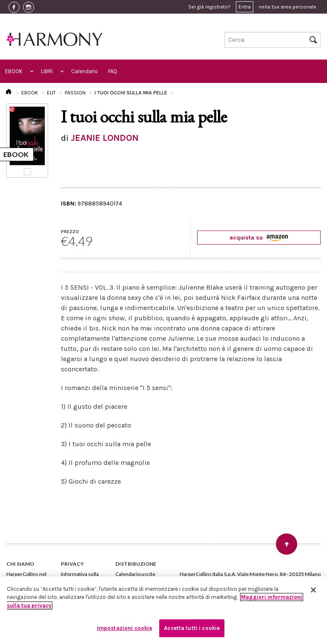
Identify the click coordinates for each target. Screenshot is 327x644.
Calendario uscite (135, 574)
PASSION (75, 93)
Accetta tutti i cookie (192, 628)
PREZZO (70, 231)
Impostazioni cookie (125, 628)
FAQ (113, 71)
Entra (245, 7)
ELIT (51, 93)
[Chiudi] (313, 590)
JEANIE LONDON (105, 138)
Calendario (85, 71)
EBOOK (14, 71)
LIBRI (47, 71)
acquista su (259, 238)
